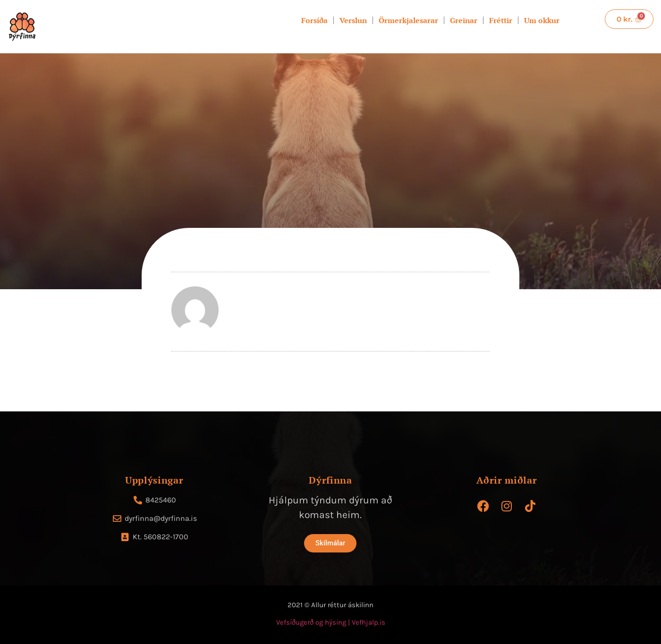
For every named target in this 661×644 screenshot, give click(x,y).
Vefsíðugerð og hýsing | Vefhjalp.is (331, 622)
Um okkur (542, 20)
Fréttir (501, 20)
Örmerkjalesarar (408, 20)
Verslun (353, 20)
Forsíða (314, 20)
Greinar (464, 20)
